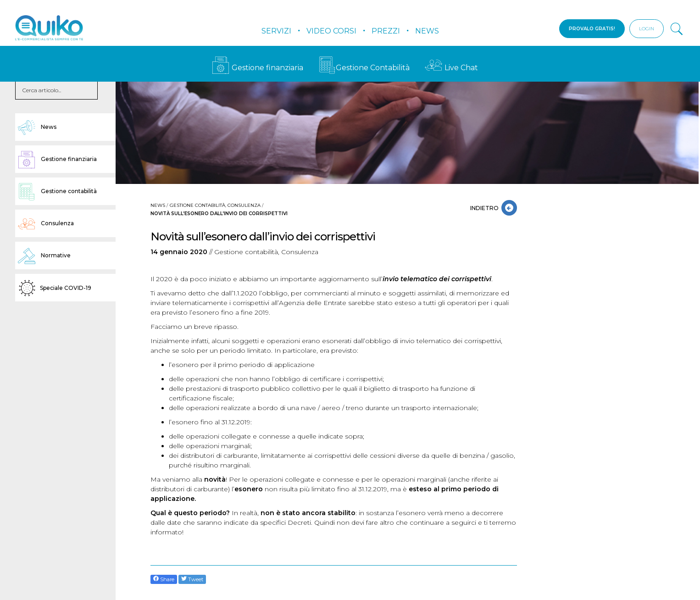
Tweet (192, 579)
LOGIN (647, 29)
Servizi (276, 31)
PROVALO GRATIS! (592, 29)
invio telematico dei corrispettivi (437, 279)
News (427, 31)
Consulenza (244, 205)
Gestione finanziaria (258, 68)
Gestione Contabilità (364, 68)
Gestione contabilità (197, 205)
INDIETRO (486, 208)
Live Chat (451, 68)
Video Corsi (331, 31)
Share (164, 579)
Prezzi (386, 31)
